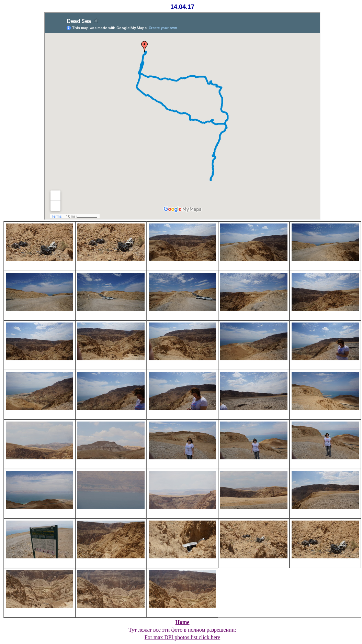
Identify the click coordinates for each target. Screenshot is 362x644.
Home (183, 622)
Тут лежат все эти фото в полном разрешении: (182, 630)
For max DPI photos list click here (182, 637)
